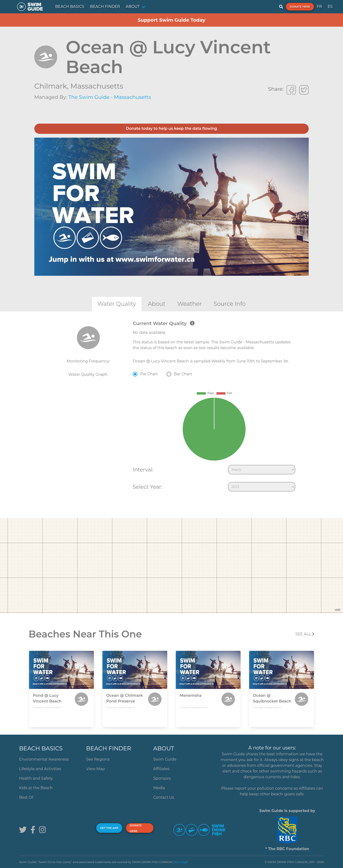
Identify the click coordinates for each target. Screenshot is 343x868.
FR (319, 7)
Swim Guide (165, 759)
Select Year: (147, 487)
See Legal (181, 862)
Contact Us (164, 797)
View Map (96, 769)
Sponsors (162, 778)
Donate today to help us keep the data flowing (171, 128)
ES (330, 7)
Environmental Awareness (44, 759)
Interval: (143, 470)
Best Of (26, 797)
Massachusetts (97, 86)
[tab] (117, 304)
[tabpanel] (171, 407)
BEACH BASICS (70, 7)
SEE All (305, 634)
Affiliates (161, 769)
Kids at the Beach (36, 788)
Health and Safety (36, 778)
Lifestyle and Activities (40, 769)
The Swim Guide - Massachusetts (110, 97)
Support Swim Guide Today (171, 20)
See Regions (98, 759)
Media (159, 788)
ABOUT (133, 7)
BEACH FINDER (105, 7)
